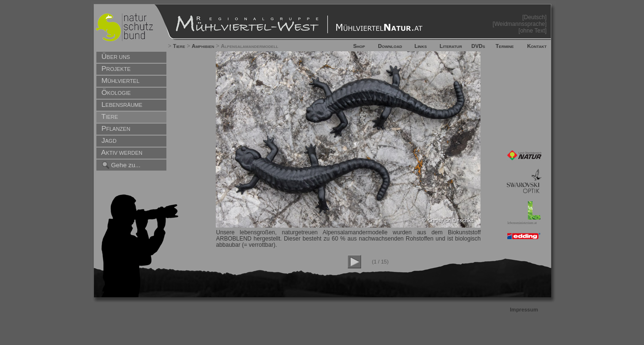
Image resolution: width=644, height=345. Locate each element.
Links (421, 46)
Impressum (524, 310)
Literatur (451, 46)
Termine (505, 46)
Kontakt (537, 46)
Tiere (179, 46)
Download (390, 46)
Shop (359, 46)
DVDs (478, 46)
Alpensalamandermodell (250, 46)
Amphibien (203, 46)
